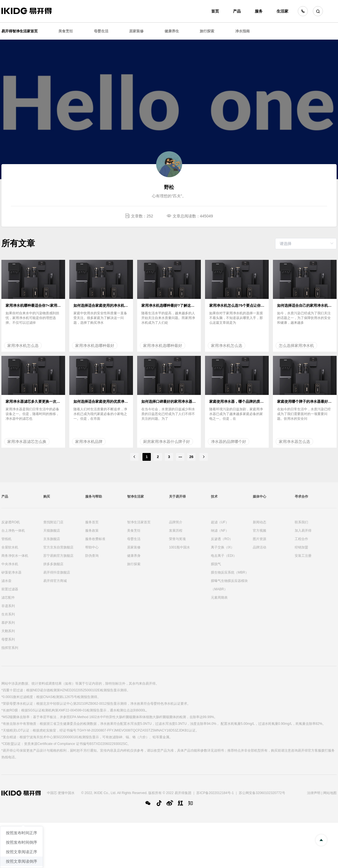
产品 (237, 11)
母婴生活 (101, 31)
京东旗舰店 (52, 539)
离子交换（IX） (222, 547)
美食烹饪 (66, 31)
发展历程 (176, 531)
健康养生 (172, 31)
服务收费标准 (95, 539)
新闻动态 (260, 522)
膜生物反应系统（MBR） (230, 572)
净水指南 (242, 31)
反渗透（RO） (222, 539)
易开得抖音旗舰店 (57, 572)
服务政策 (92, 531)
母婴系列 (8, 639)
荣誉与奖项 (177, 539)
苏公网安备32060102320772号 (262, 793)
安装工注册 (303, 556)
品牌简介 (176, 522)
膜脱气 (216, 564)
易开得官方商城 (55, 581)
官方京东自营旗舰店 (58, 547)
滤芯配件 (8, 598)
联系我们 (301, 522)
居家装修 (136, 31)
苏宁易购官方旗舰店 (58, 556)
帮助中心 (92, 547)
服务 (259, 11)
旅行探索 (207, 31)
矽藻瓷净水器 (11, 572)
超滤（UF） (220, 522)
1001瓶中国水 (179, 547)
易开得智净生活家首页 (20, 31)
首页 (215, 11)
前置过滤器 (10, 589)
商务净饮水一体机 (15, 556)
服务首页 (92, 522)
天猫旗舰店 (52, 531)
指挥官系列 (10, 648)
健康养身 (134, 556)
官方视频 (260, 531)
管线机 (6, 539)
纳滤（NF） (220, 531)
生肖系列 (8, 614)
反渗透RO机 (11, 522)
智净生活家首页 (139, 522)
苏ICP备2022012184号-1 (215, 793)
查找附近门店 (53, 522)
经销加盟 (301, 547)
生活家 (282, 11)
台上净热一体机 (13, 531)
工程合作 (301, 539)
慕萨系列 (8, 623)
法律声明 (314, 793)
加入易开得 (303, 531)
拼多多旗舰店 (53, 564)
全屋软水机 (10, 547)
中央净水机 (10, 564)
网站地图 (330, 793)
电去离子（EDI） (224, 556)
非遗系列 (8, 606)
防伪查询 (92, 556)
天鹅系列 (8, 631)
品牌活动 (260, 547)
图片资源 (260, 539)
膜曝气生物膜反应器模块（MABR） (229, 585)
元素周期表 (219, 598)
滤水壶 (6, 581)
